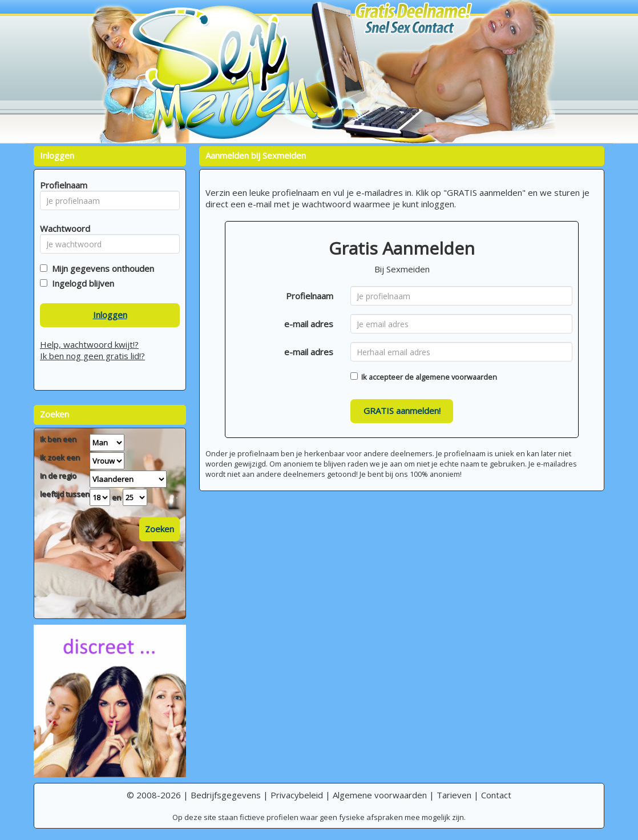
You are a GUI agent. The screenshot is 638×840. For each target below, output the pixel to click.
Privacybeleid (297, 795)
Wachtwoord (62, 228)
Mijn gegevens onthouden (101, 268)
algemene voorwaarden (456, 377)
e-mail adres (309, 324)
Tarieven (454, 795)
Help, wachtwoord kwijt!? (89, 344)
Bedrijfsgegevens (226, 795)
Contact (496, 795)
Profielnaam (310, 296)
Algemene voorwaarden (380, 795)
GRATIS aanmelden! (402, 411)
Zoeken (159, 529)
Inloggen (110, 315)
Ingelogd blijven (81, 283)
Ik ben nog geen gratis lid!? (92, 356)
